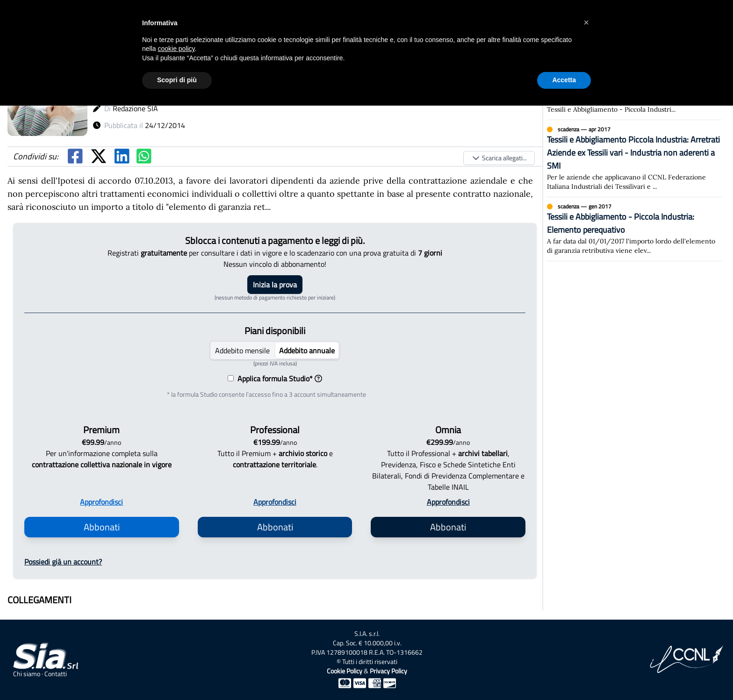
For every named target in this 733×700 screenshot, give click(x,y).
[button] (586, 22)
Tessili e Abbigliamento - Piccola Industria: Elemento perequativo (621, 223)
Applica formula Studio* (278, 379)
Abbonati (102, 527)
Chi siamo (27, 674)
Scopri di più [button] (177, 80)
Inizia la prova (275, 285)
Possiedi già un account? (63, 562)
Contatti (56, 674)
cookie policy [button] (176, 49)
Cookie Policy (345, 671)
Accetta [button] (564, 80)
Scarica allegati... (499, 158)
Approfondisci (101, 502)
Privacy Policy (388, 671)
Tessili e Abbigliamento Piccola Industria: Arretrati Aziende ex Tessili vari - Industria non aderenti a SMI (633, 153)
